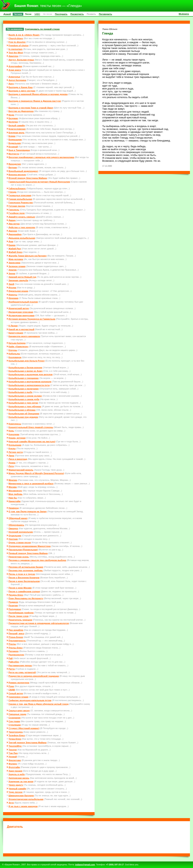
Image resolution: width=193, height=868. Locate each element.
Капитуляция (16, 333)
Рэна (11, 686)
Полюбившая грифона (21, 613)
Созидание (15, 718)
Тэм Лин (13, 753)
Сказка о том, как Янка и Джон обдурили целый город (38, 704)
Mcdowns (184, 14)
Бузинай (13, 147)
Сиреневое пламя (18, 697)
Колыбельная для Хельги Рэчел (26, 361)
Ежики (12, 245)
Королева (14, 434)
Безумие (13, 118)
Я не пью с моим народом (23, 806)
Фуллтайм (14, 767)
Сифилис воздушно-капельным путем (30, 700)
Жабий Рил (15, 249)
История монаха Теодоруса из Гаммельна (32, 319)
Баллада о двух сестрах (22, 91)
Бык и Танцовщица (19, 150)
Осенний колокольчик (21, 532)
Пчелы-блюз (15, 648)
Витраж (13, 167)
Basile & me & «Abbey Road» (24, 35)
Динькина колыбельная (22, 238)
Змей (11, 284)
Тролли (13, 750)
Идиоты (13, 295)
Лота (11, 466)
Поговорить (105, 14)
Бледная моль (16, 132)
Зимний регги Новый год (22, 277)
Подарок (13, 602)
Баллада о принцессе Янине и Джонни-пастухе (35, 101)
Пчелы (12, 644)
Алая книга (15, 70)
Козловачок (15, 357)
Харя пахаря (15, 771)
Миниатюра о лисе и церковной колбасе (31, 483)
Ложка (12, 463)
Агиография (15, 66)
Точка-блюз (15, 739)
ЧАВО (37, 14)
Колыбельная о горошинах (24, 378)
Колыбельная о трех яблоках (25, 406)
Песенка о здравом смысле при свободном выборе (37, 560)
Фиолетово (15, 760)
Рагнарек (13, 651)
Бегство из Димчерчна (21, 111)
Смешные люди (17, 714)
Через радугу (16, 785)
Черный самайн (17, 789)
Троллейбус (15, 746)
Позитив (13, 605)
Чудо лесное (15, 792)
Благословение (17, 129)
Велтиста (14, 154)
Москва (13, 487)
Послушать (61, 14)
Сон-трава (14, 721)
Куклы (12, 448)
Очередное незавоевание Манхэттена (30, 546)
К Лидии (13, 326)
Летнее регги (16, 452)
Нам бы (13, 498)
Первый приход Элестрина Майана (28, 553)
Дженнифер (15, 234)
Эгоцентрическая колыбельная (26, 799)
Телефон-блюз (17, 735)
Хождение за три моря (21, 781)
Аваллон (13, 56)
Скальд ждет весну (19, 710)
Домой (7, 14)
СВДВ (12, 690)
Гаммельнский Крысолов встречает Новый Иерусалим (39, 182)
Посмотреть (77, 14)
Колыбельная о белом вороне (25, 367)
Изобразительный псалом (23, 302)
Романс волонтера (19, 683)
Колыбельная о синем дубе (24, 399)
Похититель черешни (20, 620)
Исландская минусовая (21, 315)
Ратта (12, 669)
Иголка (12, 287)
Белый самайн (17, 125)
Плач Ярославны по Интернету (26, 598)
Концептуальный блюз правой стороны (31, 427)
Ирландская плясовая (21, 312)
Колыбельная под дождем (23, 417)
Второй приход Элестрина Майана (28, 178)
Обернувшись (16, 525)
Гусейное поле (17, 213)
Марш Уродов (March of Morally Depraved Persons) (36, 473)
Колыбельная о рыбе (20, 392)
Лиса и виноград (18, 459)
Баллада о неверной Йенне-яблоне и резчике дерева (38, 94)
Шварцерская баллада (21, 795)
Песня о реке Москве (20, 588)
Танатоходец (16, 732)
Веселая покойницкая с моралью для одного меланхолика (41, 157)
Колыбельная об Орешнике (24, 413)
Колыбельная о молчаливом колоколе (30, 381)
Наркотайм (15, 501)
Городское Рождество (21, 202)
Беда (11, 115)
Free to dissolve (17, 42)
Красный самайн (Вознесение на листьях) (32, 441)
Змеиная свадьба (18, 280)
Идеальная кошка (18, 291)
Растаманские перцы (20, 665)
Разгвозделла (16, 655)
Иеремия (13, 298)
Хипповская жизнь (19, 778)
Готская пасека (17, 206)
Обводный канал (18, 518)
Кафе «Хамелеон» (18, 346)
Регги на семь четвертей (22, 672)
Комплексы (15, 424)
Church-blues (16, 38)
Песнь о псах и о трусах (22, 574)
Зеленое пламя (17, 266)
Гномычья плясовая (20, 195)
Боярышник (15, 139)
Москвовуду (15, 491)
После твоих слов (18, 616)
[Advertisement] (96, 840)
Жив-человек (16, 259)
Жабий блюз (15, 252)
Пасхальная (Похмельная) (23, 550)
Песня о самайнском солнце (24, 591)
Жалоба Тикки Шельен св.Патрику (27, 256)
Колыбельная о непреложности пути (29, 385)
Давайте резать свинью (22, 217)
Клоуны (13, 350)
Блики (12, 136)
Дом (11, 241)
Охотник (13, 539)
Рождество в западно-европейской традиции (34, 676)
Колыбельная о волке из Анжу (25, 371)
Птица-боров (16, 637)
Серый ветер (16, 693)
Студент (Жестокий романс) (24, 728)
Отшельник (15, 535)
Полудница (15, 609)
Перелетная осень (19, 557)
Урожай (13, 757)
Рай (10, 658)
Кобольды (14, 354)
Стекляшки (15, 725)
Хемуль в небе (17, 774)
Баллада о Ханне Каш (20, 87)
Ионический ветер (19, 308)
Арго (11, 84)
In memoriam (15, 49)
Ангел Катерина (17, 80)
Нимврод (14, 508)
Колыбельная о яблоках (22, 410)
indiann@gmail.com (85, 865)
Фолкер (13, 764)
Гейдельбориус (17, 188)
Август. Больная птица (21, 60)
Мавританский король (21, 470)
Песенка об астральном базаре (26, 567)
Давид (12, 220)
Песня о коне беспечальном (24, 581)
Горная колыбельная (20, 199)
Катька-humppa (17, 343)
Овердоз (13, 528)
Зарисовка (14, 263)
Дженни (13, 231)
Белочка (13, 122)
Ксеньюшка (15, 445)
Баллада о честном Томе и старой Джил (31, 108)
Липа (11, 455)
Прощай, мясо (16, 633)
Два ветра (14, 224)
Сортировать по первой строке (42, 29)
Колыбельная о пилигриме (24, 389)
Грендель (14, 210)
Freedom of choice (18, 45)
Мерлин (13, 480)
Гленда (12, 192)
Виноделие (15, 164)
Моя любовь (15, 494)
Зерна (12, 273)
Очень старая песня (20, 542)
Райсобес (14, 662)
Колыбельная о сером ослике (25, 396)
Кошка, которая (17, 438)
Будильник (15, 143)
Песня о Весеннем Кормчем (24, 577)
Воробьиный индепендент (23, 171)
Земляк (12, 270)
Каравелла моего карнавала (24, 336)
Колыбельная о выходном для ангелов (30, 374)
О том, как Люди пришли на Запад (27, 511)
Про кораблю (16, 630)
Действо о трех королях (22, 227)
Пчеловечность (17, 640)
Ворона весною (17, 175)
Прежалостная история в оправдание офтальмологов (39, 623)
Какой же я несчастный (21, 329)
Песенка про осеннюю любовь (26, 570)
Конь (11, 431)
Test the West (16, 53)
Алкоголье (14, 77)
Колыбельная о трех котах (23, 403)
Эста (11, 803)
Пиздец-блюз (16, 595)
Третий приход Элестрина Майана (27, 742)
